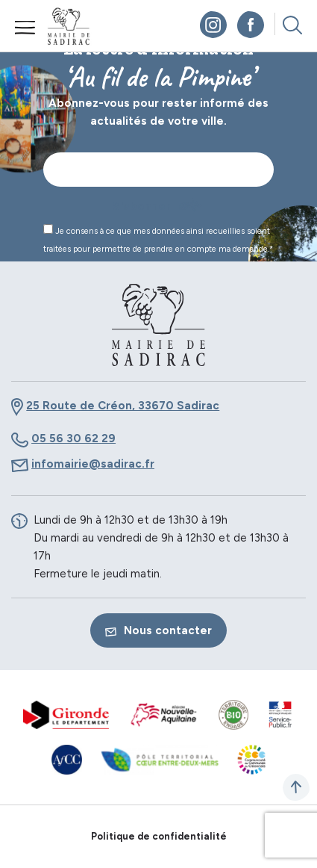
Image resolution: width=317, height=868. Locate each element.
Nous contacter (158, 630)
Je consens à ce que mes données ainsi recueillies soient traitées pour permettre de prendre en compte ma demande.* (158, 239)
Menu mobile (25, 28)
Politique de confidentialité (159, 836)
